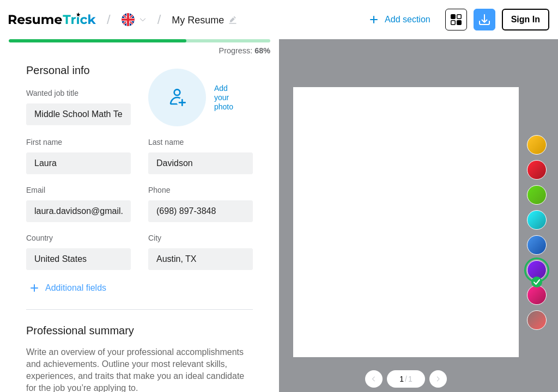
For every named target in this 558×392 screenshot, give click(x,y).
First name (44, 142)
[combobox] (78, 114)
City (155, 238)
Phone (159, 190)
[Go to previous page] (374, 379)
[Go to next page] (438, 379)
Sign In (526, 19)
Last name (166, 142)
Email (36, 190)
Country (40, 238)
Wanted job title (52, 93)
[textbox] (78, 114)
